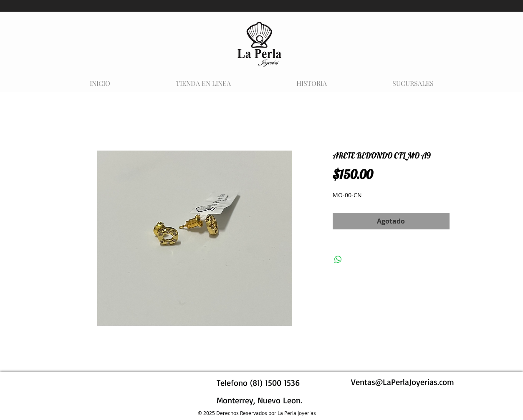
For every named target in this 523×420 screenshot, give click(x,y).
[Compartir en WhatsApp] (338, 259)
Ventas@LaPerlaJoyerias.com (403, 382)
